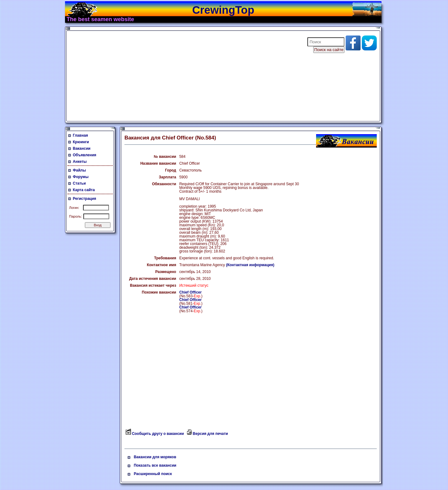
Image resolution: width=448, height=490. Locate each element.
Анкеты (80, 162)
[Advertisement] (183, 76)
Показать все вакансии (155, 465)
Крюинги (81, 142)
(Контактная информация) (250, 265)
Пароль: (75, 216)
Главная (80, 135)
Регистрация (84, 199)
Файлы (79, 170)
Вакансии (82, 148)
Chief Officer (190, 292)
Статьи (79, 183)
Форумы (81, 177)
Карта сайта (84, 190)
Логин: (74, 208)
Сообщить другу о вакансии (158, 434)
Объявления (84, 155)
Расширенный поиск (153, 474)
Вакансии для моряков (155, 457)
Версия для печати (210, 434)
